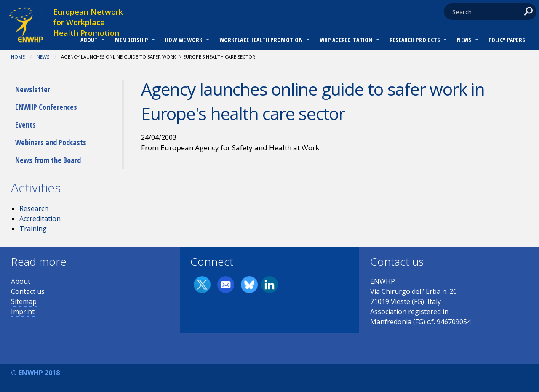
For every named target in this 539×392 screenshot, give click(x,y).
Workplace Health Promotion (261, 40)
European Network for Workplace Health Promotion (88, 22)
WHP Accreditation (346, 40)
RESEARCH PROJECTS (415, 40)
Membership (132, 40)
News (464, 40)
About (89, 40)
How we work (184, 40)
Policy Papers (507, 40)
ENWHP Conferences (46, 107)
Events (25, 125)
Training (33, 229)
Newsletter (33, 89)
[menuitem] (89, 41)
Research (34, 208)
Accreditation (40, 219)
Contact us (28, 291)
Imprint (23, 312)
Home (18, 57)
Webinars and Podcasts (51, 142)
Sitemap (24, 301)
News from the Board (48, 160)
